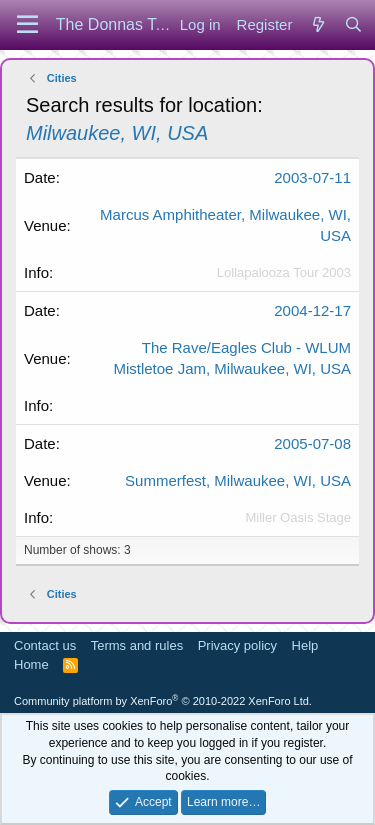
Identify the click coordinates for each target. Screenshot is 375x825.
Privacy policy (237, 645)
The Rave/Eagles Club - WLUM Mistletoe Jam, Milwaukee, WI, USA (232, 358)
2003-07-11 (312, 177)
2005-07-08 (312, 443)
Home (31, 664)
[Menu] (27, 25)
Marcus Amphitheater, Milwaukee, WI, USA (225, 225)
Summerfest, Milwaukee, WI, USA (238, 480)
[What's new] (317, 24)
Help (305, 645)
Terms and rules (137, 645)
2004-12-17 (312, 310)
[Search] (353, 24)
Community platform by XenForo (163, 701)
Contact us (45, 645)
